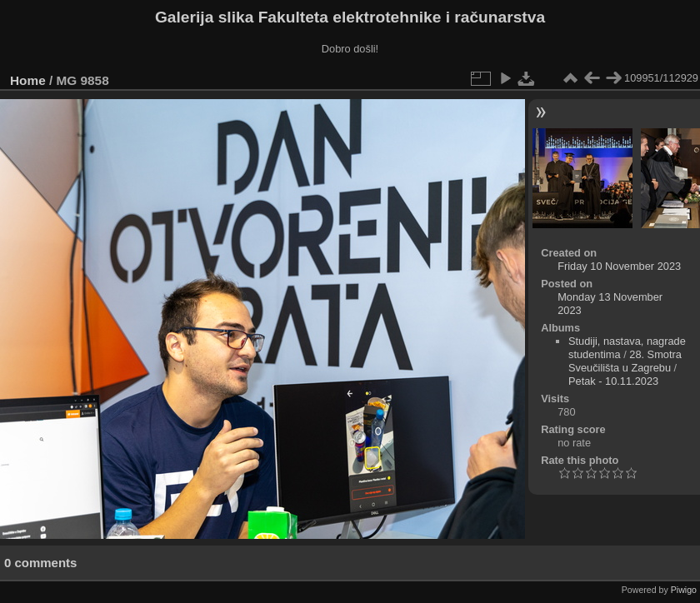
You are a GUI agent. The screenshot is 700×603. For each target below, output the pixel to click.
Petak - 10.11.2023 (613, 381)
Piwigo (684, 590)
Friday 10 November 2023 (619, 266)
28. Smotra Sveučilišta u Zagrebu (625, 361)
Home (28, 80)
